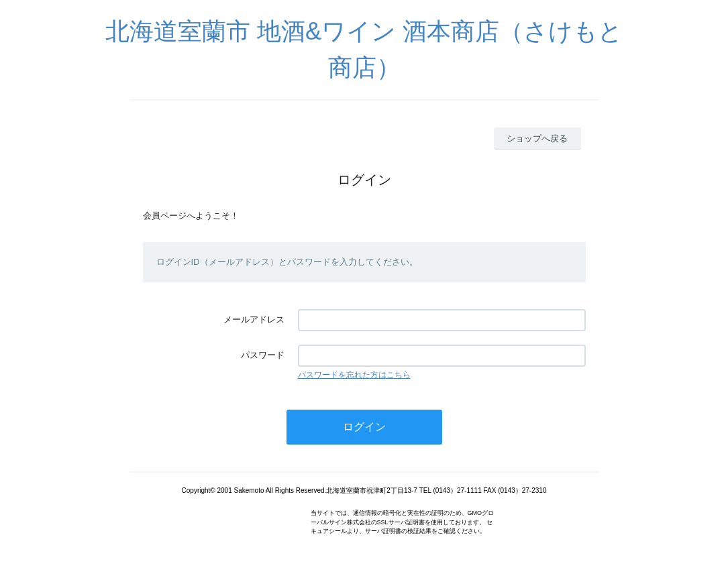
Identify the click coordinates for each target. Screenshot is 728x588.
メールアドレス (254, 319)
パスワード (263, 355)
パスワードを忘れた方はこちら (354, 375)
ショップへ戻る (537, 138)
